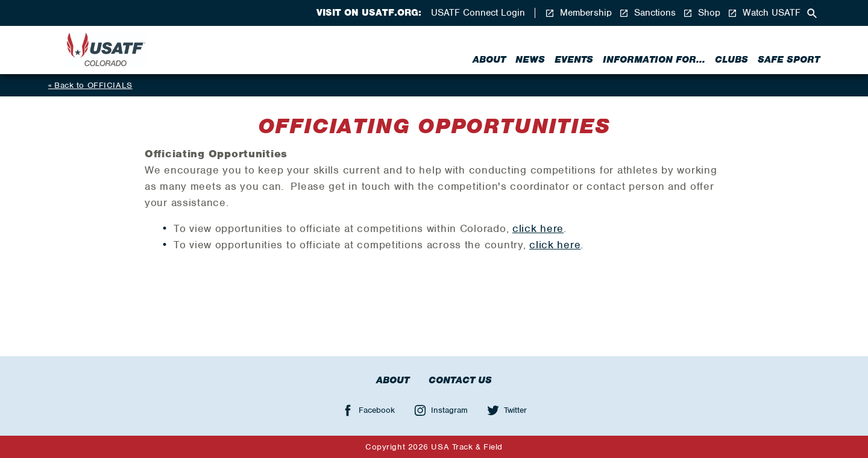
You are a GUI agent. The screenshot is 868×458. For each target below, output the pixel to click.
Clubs (731, 60)
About (489, 60)
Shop (702, 13)
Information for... (654, 60)
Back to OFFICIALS (93, 85)
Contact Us (460, 380)
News (530, 60)
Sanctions (647, 13)
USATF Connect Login (478, 13)
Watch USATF (764, 13)
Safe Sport (789, 60)
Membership (578, 13)
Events (574, 60)
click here (538, 228)
